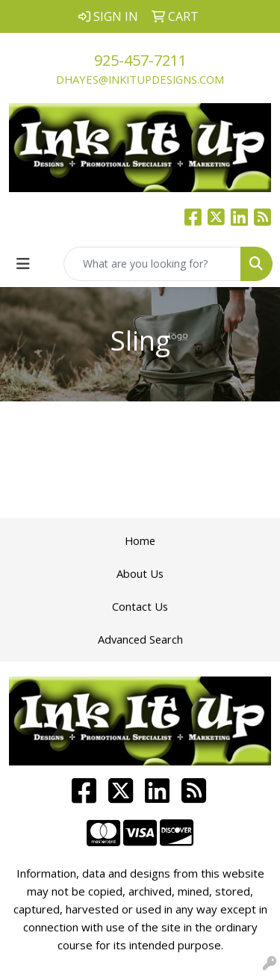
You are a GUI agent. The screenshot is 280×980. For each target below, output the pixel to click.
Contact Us (140, 606)
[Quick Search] (152, 264)
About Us (140, 573)
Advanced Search (140, 639)
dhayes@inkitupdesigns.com (140, 79)
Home (140, 540)
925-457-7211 (140, 60)
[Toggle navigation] (23, 264)
